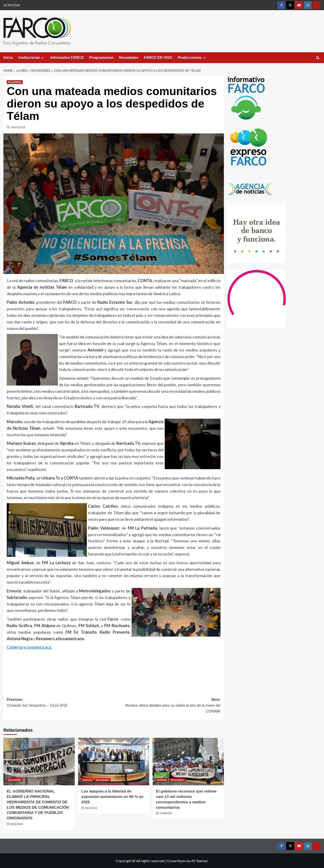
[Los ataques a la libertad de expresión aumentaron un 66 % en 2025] (114, 762)
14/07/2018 (18, 127)
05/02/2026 (17, 824)
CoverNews (177, 861)
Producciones (192, 58)
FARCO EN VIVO (158, 58)
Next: (167, 706)
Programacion (101, 58)
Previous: (60, 703)
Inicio (8, 58)
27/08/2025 (166, 813)
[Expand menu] (42, 58)
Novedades (129, 58)
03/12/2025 (91, 808)
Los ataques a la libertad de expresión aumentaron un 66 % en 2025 (112, 797)
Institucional (32, 58)
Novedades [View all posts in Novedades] (15, 82)
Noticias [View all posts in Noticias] (88, 780)
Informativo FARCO (67, 58)
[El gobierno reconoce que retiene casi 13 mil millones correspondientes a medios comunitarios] (188, 762)
